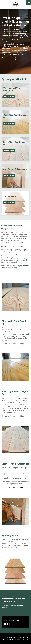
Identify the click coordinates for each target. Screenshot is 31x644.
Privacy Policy (25, 639)
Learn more (9, 97)
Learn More (9, 151)
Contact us (5, 246)
